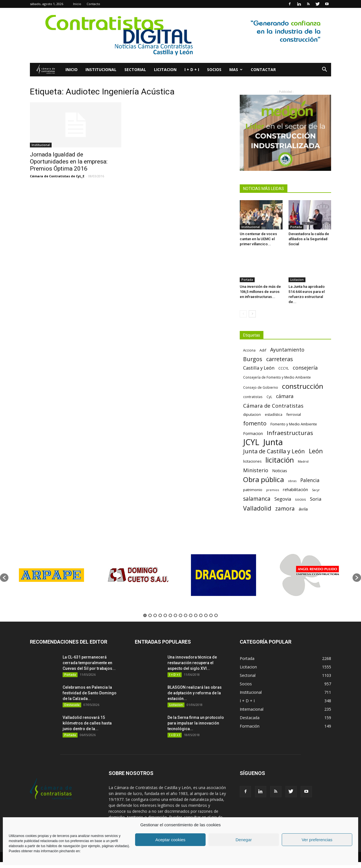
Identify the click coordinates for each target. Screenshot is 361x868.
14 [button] (211, 615)
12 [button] (201, 615)
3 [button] (155, 615)
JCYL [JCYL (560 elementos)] (251, 442)
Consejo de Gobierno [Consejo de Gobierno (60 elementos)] (261, 387)
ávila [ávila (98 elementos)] (303, 509)
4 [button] (160, 615)
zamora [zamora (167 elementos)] (285, 508)
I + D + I (192, 69)
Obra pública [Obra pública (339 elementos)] (264, 479)
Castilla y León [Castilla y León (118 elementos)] (259, 368)
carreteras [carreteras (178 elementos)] (280, 359)
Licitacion (165, 69)
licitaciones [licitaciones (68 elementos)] (252, 461)
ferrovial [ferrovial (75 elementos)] (294, 414)
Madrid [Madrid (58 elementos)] (303, 461)
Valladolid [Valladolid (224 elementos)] (257, 508)
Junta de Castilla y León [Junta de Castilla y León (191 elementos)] (274, 451)
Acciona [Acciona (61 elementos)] (249, 350)
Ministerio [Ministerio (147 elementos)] (256, 470)
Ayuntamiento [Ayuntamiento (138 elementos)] (287, 350)
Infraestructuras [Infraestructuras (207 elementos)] (290, 433)
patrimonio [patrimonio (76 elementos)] (253, 490)
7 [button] (175, 615)
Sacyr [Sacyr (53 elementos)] (316, 490)
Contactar (263, 69)
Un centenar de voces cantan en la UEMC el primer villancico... (258, 239)
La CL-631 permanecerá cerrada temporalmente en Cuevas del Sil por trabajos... (89, 663)
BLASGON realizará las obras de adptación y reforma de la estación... (195, 693)
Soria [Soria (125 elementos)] (316, 499)
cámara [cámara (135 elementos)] (285, 396)
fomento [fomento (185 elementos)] (255, 423)
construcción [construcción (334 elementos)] (303, 386)
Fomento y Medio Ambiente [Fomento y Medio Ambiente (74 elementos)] (294, 424)
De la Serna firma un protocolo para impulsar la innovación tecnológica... (196, 723)
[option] (51, 575)
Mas (236, 69)
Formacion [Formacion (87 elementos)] (253, 433)
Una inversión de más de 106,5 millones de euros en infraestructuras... (260, 292)
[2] (285, 133)
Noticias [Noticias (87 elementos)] (280, 471)
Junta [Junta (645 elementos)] (273, 442)
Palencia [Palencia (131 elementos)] (310, 480)
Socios (214, 69)
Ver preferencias (317, 840)
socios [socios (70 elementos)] (301, 499)
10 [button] (191, 615)
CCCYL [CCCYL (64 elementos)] (284, 368)
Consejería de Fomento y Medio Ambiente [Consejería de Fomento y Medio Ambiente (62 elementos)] (277, 377)
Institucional (101, 69)
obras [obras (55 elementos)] (292, 481)
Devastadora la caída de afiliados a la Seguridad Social (309, 239)
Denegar (244, 840)
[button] (324, 70)
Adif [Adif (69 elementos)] (263, 350)
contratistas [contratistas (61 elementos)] (253, 397)
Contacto (93, 4)
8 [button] (180, 615)
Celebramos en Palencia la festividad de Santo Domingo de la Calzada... (90, 693)
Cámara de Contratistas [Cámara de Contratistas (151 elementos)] (273, 406)
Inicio (77, 4)
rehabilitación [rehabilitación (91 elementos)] (295, 489)
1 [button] (145, 615)
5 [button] (165, 615)
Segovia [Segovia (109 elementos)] (283, 499)
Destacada (72, 705)
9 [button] (186, 615)
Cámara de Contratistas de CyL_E (57, 176)
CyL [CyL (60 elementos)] (269, 397)
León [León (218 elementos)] (316, 451)
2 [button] (150, 615)
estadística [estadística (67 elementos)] (274, 415)
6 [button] (170, 615)
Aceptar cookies (170, 840)
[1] (180, 35)
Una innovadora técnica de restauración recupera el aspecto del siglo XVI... (192, 663)
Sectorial (135, 69)
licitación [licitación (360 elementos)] (280, 460)
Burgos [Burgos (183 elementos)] (253, 359)
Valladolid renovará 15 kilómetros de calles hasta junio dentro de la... (87, 723)
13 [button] (206, 615)
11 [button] (196, 615)
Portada (296, 227)
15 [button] (216, 615)
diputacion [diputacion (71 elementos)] (252, 414)
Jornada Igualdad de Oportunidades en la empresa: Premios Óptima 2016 (69, 162)
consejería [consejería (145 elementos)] (305, 368)
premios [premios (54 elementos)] (273, 490)
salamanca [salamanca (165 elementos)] (257, 499)
